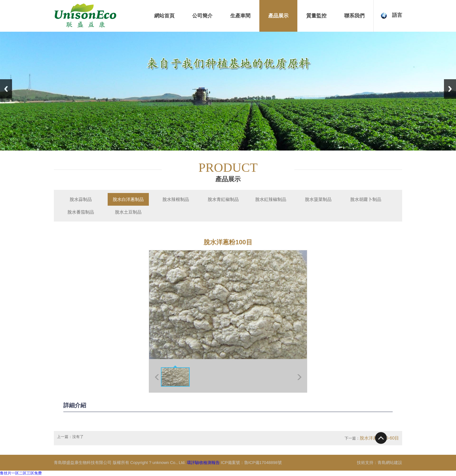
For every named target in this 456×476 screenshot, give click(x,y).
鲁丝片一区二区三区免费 (21, 473)
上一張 (157, 377)
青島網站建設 (390, 463)
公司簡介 (202, 16)
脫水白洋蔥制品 (128, 199)
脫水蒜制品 (81, 199)
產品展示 (278, 16)
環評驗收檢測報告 (203, 463)
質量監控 (316, 16)
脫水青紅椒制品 (223, 199)
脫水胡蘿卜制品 (366, 199)
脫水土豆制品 (128, 212)
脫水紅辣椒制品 (271, 199)
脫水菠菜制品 (318, 199)
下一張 (299, 377)
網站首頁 (164, 16)
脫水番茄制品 (81, 212)
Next (450, 89)
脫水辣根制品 (176, 199)
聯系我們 (354, 16)
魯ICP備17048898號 (263, 463)
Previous (6, 89)
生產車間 (240, 16)
